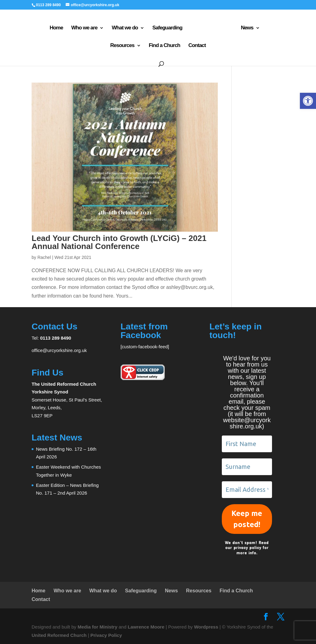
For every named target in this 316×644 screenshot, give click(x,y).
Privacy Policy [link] (106, 635)
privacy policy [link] (247, 547)
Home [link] (39, 27)
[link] (308, 101)
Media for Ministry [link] (98, 627)
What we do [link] (107, 27)
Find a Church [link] (145, 45)
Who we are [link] (67, 27)
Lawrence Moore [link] (146, 627)
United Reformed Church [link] (59, 635)
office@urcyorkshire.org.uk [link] (59, 350)
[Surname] (247, 467)
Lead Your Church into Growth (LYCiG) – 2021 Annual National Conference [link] (119, 242)
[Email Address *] (247, 490)
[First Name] (247, 444)
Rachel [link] (44, 257)
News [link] (226, 27)
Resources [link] (259, 27)
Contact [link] (178, 45)
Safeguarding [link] (150, 27)
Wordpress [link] (206, 627)
